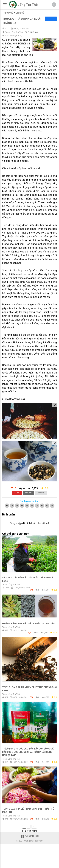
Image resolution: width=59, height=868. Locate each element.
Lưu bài (28, 493)
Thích (17, 493)
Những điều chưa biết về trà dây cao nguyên (28, 624)
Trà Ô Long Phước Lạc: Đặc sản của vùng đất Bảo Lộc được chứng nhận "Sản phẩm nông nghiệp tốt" (29, 752)
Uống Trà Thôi (28, 5)
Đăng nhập (16, 523)
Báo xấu (41, 493)
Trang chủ (8, 13)
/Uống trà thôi (29, 836)
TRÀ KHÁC (33, 32)
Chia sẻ (20, 13)
